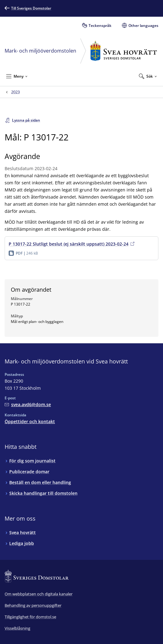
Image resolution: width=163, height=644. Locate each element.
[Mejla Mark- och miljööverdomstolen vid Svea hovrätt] (28, 404)
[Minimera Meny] (17, 76)
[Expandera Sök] (148, 76)
